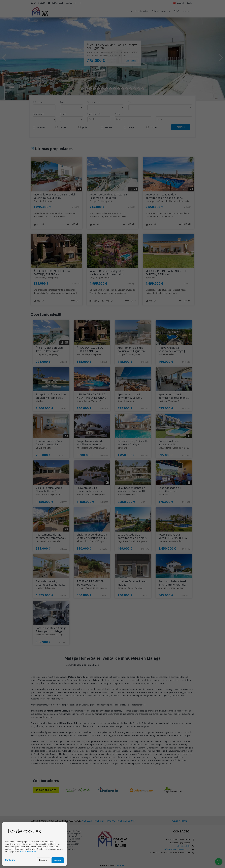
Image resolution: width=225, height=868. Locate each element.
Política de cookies (28, 852)
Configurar (10, 860)
